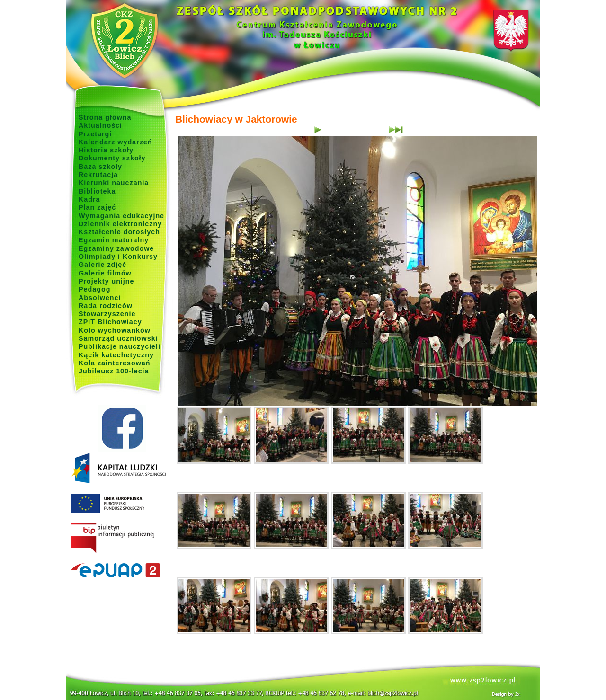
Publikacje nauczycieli (120, 346)
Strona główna (105, 117)
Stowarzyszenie (107, 314)
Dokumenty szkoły (112, 158)
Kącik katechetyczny (116, 355)
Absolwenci (100, 298)
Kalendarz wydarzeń (115, 142)
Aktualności (100, 125)
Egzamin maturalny (114, 240)
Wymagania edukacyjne (121, 216)
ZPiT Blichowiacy (110, 322)
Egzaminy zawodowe (116, 248)
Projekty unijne (107, 281)
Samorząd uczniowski (118, 338)
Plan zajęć (97, 207)
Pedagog (94, 289)
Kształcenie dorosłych (119, 232)
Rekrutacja (98, 175)
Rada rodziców (106, 306)
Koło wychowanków (115, 330)
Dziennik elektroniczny (120, 224)
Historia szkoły (106, 150)
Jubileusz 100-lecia (114, 371)
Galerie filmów (105, 273)
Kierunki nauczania (114, 183)
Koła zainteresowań (115, 363)
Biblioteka (97, 191)
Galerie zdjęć (102, 265)
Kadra (89, 199)
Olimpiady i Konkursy (118, 257)
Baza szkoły (100, 167)
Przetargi (95, 134)
